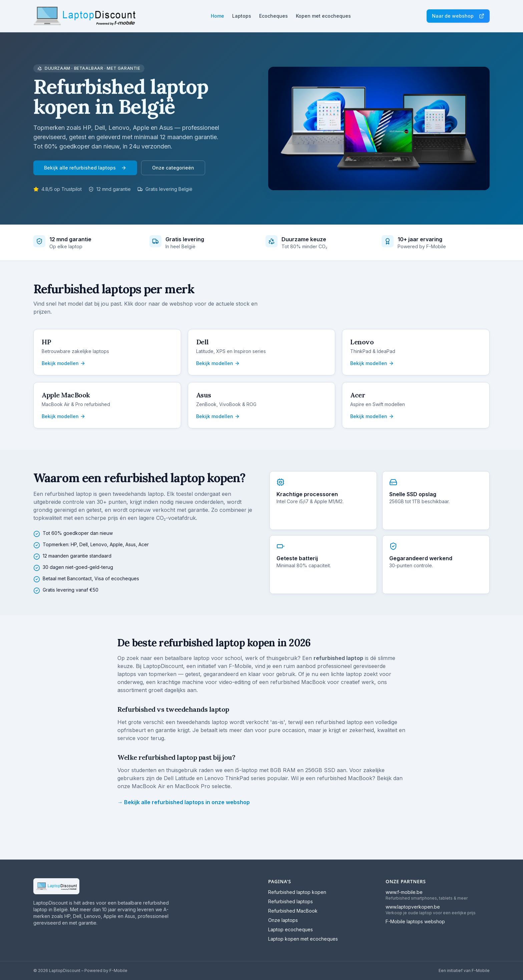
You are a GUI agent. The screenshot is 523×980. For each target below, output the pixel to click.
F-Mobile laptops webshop (415, 921)
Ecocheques (274, 16)
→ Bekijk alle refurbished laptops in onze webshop (184, 802)
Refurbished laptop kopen (297, 892)
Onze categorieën (173, 168)
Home (217, 16)
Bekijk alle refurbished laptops (85, 168)
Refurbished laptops (291, 901)
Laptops (242, 16)
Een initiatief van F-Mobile (464, 970)
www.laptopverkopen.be (413, 907)
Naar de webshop (458, 16)
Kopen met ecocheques (323, 16)
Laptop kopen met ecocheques (303, 939)
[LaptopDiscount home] (84, 16)
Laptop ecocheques (291, 929)
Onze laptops (283, 920)
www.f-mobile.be (404, 892)
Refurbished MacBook (293, 911)
